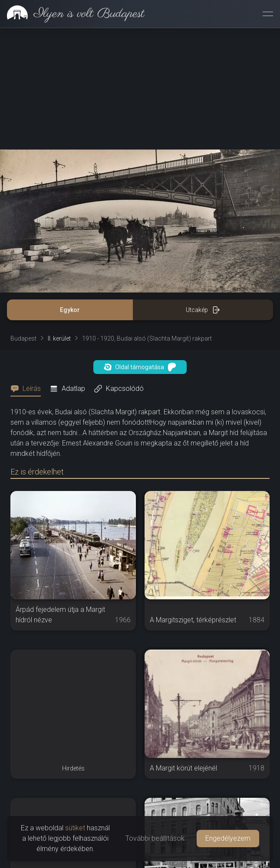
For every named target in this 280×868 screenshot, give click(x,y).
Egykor (70, 310)
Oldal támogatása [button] (140, 367)
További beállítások (155, 838)
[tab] (28, 389)
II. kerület (59, 338)
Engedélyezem (228, 838)
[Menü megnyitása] (268, 14)
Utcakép (203, 310)
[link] (72, 14)
